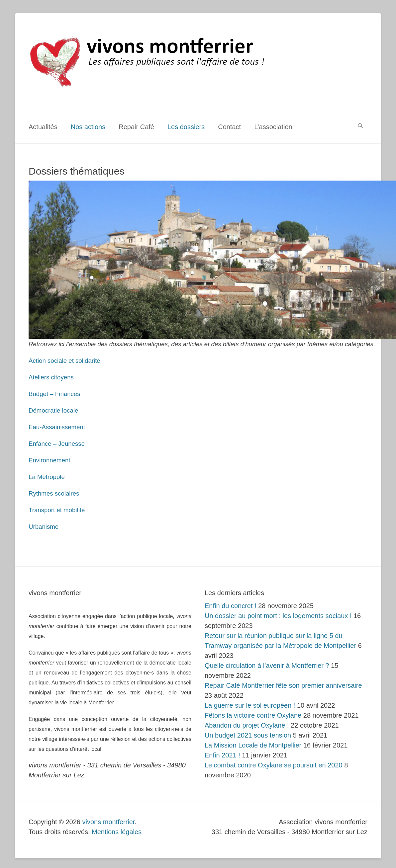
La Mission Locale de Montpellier (253, 745)
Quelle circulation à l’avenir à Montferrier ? (267, 666)
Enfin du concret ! (231, 606)
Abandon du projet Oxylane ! (247, 725)
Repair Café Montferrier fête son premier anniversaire (283, 685)
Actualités (43, 127)
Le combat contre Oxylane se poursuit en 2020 (274, 765)
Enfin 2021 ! (222, 755)
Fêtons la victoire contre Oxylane (253, 715)
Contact (229, 127)
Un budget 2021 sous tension (248, 735)
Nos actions (88, 127)
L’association (273, 127)
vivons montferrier (109, 822)
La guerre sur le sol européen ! (250, 705)
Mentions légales (117, 832)
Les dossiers (186, 127)
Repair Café (136, 127)
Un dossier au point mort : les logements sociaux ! (278, 616)
